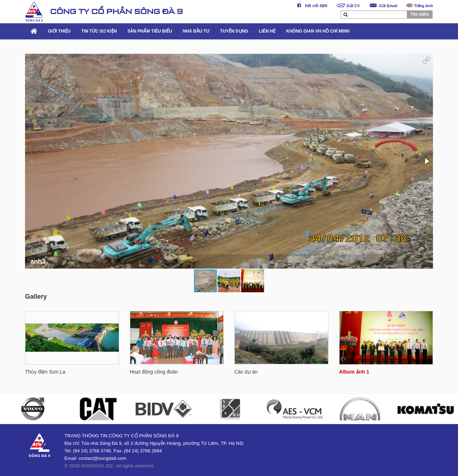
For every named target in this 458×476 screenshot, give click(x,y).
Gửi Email (383, 6)
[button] (427, 60)
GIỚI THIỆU (59, 31)
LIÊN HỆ (267, 31)
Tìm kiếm (420, 14)
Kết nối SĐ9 (311, 6)
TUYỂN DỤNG (234, 31)
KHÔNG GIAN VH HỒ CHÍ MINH (318, 31)
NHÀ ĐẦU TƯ (196, 31)
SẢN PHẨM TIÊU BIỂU (150, 31)
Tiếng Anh (420, 6)
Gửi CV (348, 6)
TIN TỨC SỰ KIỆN (99, 31)
